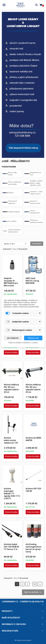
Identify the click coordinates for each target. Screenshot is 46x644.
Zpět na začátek (33, 592)
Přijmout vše (33, 338)
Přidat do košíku (11, 352)
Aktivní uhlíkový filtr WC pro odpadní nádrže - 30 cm (34, 388)
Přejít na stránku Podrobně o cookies (23, 343)
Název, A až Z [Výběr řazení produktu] (16, 244)
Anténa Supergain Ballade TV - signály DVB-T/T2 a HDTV (12, 493)
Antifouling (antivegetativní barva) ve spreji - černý (34, 548)
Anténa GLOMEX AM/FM (33, 439)
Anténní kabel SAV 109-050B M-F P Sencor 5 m (12, 547)
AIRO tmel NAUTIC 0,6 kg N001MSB (32, 281)
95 (35, 584)
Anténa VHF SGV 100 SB (33, 490)
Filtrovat (37, 244)
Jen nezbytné (13, 338)
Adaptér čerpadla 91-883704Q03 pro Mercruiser (11, 282)
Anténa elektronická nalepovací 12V (11, 440)
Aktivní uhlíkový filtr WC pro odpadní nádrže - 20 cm (12, 388)
